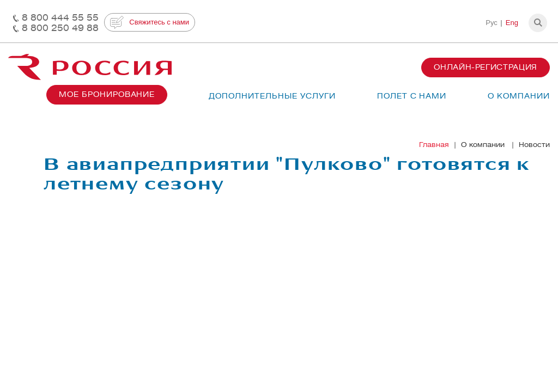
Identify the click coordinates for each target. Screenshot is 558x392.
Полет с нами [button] (412, 96)
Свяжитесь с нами (150, 22)
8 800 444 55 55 (60, 18)
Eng (512, 23)
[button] (538, 23)
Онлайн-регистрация (486, 67)
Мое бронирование (107, 94)
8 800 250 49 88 (60, 28)
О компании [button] (519, 96)
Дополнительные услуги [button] (272, 96)
